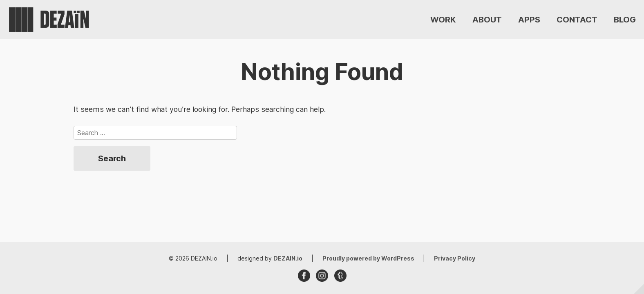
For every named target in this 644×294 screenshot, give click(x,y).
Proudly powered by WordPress (369, 258)
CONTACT (577, 20)
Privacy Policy (455, 258)
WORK (443, 20)
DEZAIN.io (288, 258)
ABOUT (487, 20)
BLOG (625, 20)
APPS (529, 20)
